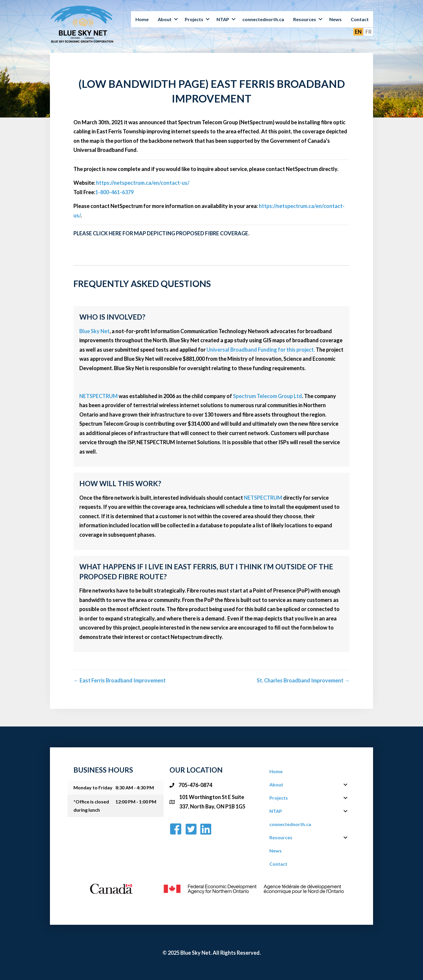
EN (358, 32)
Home (142, 19)
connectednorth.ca (263, 19)
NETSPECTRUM (99, 396)
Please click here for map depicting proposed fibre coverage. (161, 233)
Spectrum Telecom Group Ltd (267, 396)
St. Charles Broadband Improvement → (303, 680)
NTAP (223, 19)
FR (369, 32)
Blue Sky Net (94, 331)
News (335, 19)
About (165, 19)
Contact (360, 19)
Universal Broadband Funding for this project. (261, 350)
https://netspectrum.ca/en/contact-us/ (143, 183)
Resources (305, 19)
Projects (194, 19)
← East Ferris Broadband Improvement (120, 680)
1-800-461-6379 (114, 192)
